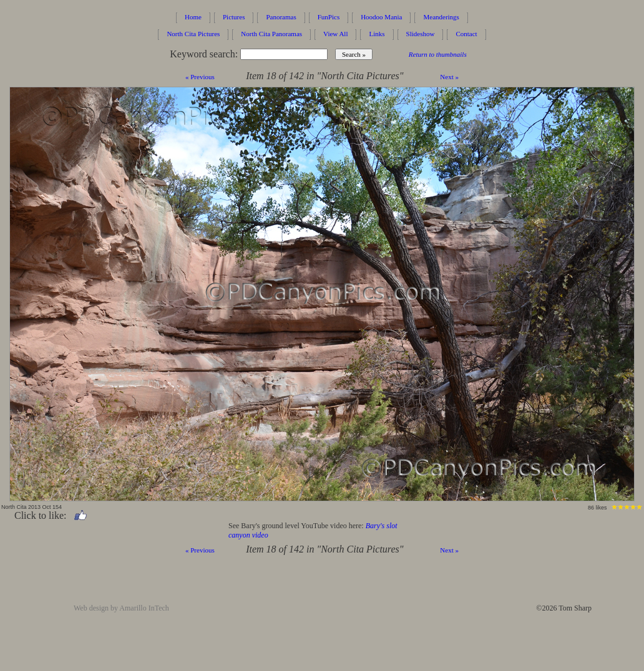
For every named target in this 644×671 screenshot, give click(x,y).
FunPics (329, 17)
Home (193, 17)
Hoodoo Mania (381, 17)
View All (335, 34)
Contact (466, 34)
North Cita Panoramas (271, 34)
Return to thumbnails (438, 54)
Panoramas (281, 17)
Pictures (234, 17)
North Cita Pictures (193, 34)
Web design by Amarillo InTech (121, 608)
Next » (449, 77)
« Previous (200, 77)
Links (377, 34)
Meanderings (441, 17)
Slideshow (421, 34)
